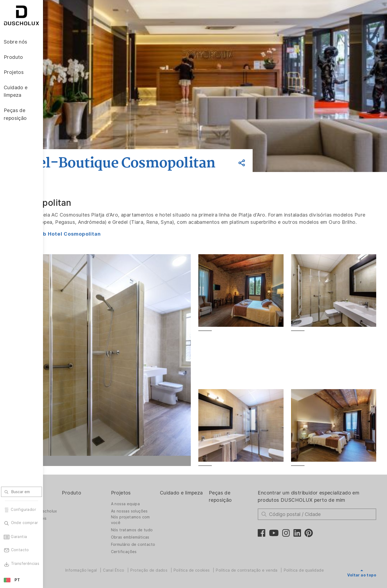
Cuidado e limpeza (196, 520)
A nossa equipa (155, 527)
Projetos (151, 516)
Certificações (154, 584)
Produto (107, 516)
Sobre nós (66, 516)
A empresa (64, 527)
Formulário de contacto (154, 574)
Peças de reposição (239, 520)
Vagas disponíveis (71, 546)
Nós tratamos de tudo (157, 555)
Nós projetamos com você (160, 543)
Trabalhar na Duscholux (66, 536)
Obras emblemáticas (160, 565)
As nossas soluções (159, 535)
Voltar (78, 143)
